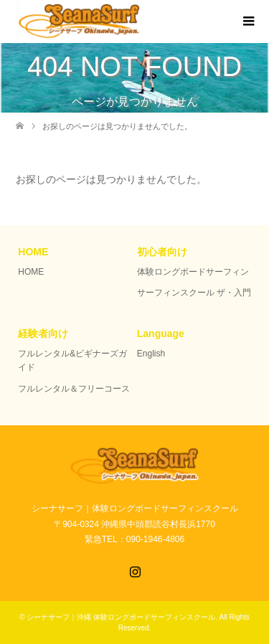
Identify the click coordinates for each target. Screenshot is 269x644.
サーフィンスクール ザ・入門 (194, 293)
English (151, 354)
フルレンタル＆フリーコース (74, 389)
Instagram (135, 570)
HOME (31, 272)
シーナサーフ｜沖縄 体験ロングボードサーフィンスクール (121, 617)
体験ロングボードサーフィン (193, 272)
